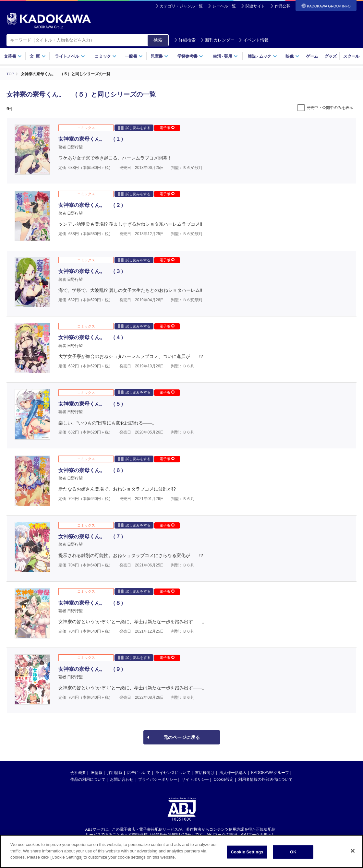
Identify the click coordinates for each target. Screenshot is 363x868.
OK (293, 856)
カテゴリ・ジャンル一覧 (181, 6)
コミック (106, 56)
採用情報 (115, 772)
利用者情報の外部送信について (265, 779)
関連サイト (255, 6)
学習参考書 (190, 56)
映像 (292, 56)
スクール (351, 56)
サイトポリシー (195, 779)
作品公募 (283, 6)
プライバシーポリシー (158, 779)
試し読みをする (134, 127)
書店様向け (205, 772)
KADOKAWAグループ (270, 772)
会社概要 (78, 772)
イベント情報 (254, 40)
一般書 (134, 56)
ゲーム (312, 56)
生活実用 (225, 56)
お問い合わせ (122, 779)
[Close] (353, 855)
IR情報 (97, 772)
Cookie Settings (247, 856)
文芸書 (13, 56)
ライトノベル (70, 56)
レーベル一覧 (224, 6)
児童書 (159, 56)
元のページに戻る (182, 737)
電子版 (167, 127)
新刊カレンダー (218, 40)
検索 (158, 40)
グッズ (330, 56)
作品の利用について (88, 779)
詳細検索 (185, 40)
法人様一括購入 (233, 772)
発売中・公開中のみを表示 (330, 107)
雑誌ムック (262, 56)
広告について (139, 772)
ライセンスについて (173, 772)
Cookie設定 (224, 779)
